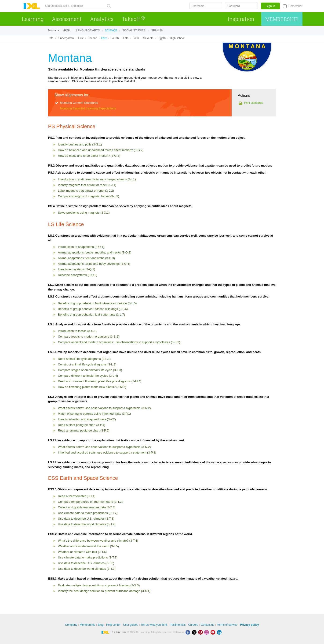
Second (93, 38)
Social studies (134, 30)
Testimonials (178, 625)
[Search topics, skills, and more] (78, 6)
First (81, 38)
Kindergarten (66, 38)
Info (51, 38)
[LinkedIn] (220, 632)
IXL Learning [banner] (32, 6)
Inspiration (241, 19)
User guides (131, 625)
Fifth (126, 38)
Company (71, 625)
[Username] (206, 6)
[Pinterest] (201, 632)
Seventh (148, 38)
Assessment (67, 19)
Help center (113, 625)
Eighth (162, 38)
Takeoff (134, 19)
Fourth (115, 38)
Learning (33, 19)
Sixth (136, 38)
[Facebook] (189, 632)
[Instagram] (207, 632)
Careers (193, 625)
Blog (101, 625)
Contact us (208, 625)
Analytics (102, 19)
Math (66, 30)
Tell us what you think (154, 625)
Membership (282, 19)
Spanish (157, 30)
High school (177, 38)
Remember (295, 6)
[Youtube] (214, 632)
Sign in (270, 6)
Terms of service (227, 625)
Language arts (88, 30)
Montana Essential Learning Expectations (88, 108)
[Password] (241, 6)
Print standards (254, 103)
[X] (195, 632)
